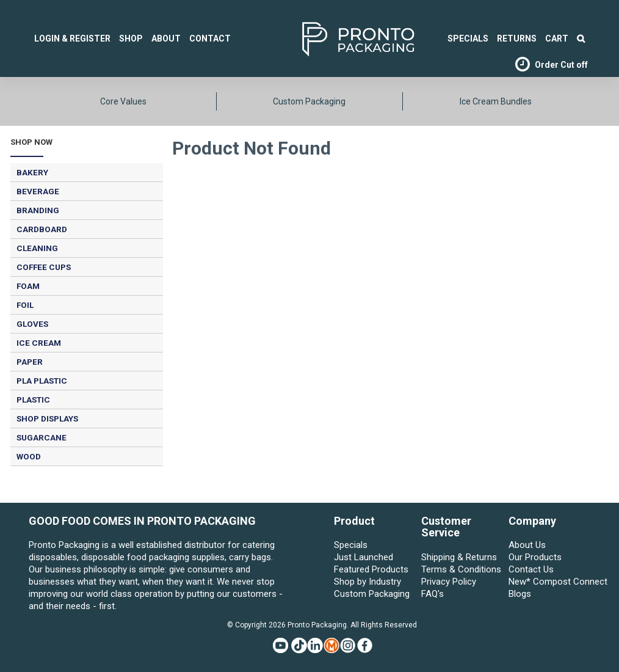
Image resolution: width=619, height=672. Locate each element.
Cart (557, 38)
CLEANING (37, 248)
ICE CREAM (39, 343)
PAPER (30, 362)
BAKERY (32, 172)
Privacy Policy (449, 582)
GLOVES (32, 324)
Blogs (520, 594)
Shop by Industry (367, 582)
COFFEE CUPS (44, 267)
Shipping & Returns (459, 557)
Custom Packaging (309, 101)
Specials (351, 545)
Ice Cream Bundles (496, 101)
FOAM (28, 286)
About (166, 38)
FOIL (25, 305)
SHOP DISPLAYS (47, 418)
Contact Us (531, 569)
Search (581, 38)
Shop (131, 38)
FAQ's (433, 594)
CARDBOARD (42, 229)
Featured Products (371, 569)
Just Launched (364, 557)
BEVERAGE (38, 191)
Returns (517, 38)
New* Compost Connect (549, 582)
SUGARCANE (42, 437)
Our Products (535, 557)
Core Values (123, 101)
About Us (527, 545)
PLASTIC (33, 400)
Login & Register (72, 38)
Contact (210, 38)
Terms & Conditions (461, 569)
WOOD (29, 456)
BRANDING (38, 210)
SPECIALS (468, 38)
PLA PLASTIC (42, 381)
